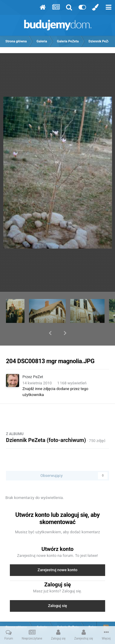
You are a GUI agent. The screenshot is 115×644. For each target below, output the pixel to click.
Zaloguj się (58, 590)
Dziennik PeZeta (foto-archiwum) (46, 425)
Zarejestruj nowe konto (57, 554)
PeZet (38, 361)
